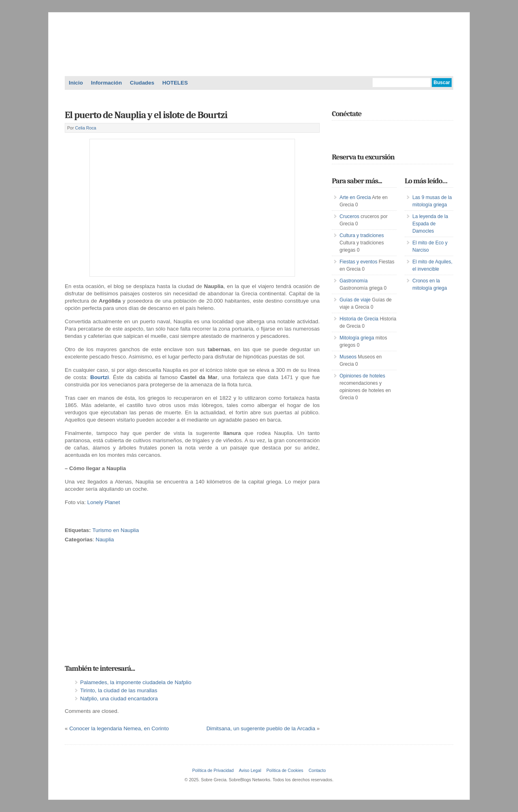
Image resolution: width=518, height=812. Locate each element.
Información (106, 83)
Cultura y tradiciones (362, 235)
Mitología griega (357, 338)
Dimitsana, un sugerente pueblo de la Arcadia (261, 728)
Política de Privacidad (213, 770)
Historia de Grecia (359, 319)
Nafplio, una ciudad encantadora (119, 699)
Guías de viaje (355, 300)
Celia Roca (86, 128)
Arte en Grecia (355, 197)
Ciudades (142, 83)
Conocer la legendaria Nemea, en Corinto (119, 728)
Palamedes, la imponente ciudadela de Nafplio (136, 682)
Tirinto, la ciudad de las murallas (119, 690)
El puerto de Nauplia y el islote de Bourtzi (146, 115)
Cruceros (349, 216)
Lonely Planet (104, 502)
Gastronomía (353, 281)
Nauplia (105, 540)
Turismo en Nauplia (116, 530)
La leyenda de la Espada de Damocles (430, 224)
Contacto (317, 770)
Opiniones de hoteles (362, 376)
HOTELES (175, 83)
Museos (348, 357)
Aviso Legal (250, 770)
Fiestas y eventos (358, 262)
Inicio (76, 83)
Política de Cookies (285, 770)
